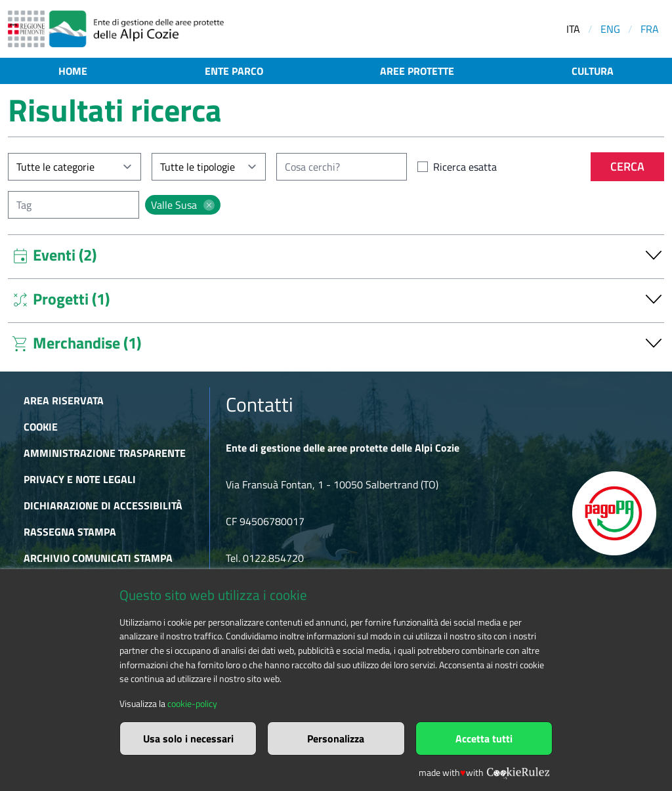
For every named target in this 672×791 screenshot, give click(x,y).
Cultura (593, 71)
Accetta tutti (484, 738)
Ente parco (234, 71)
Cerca (627, 166)
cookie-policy (192, 704)
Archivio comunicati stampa (98, 558)
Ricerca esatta (465, 167)
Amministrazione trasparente (105, 453)
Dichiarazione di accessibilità (103, 505)
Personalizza (336, 738)
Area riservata (64, 400)
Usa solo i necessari (188, 738)
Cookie (41, 427)
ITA (573, 29)
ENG (610, 29)
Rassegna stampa (70, 532)
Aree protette (417, 71)
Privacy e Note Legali (80, 479)
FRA (650, 29)
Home (73, 71)
